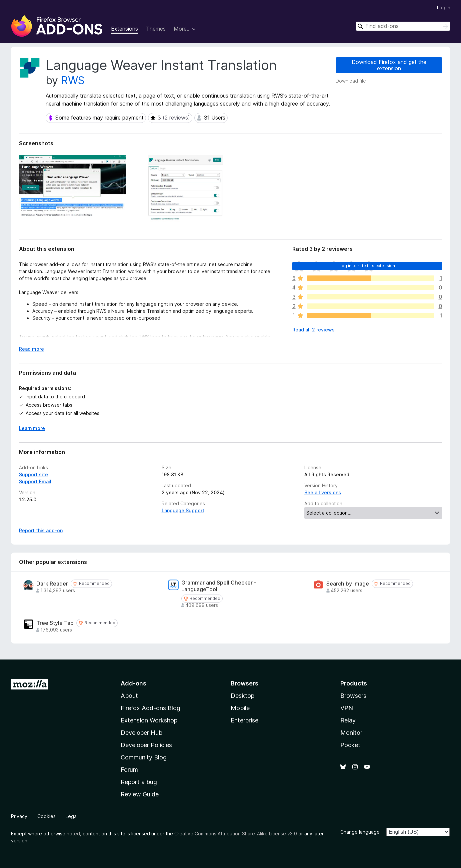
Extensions (124, 29)
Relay (348, 720)
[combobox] (403, 26)
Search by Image (348, 584)
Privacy (19, 816)
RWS (73, 80)
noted (73, 834)
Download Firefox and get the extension (389, 65)
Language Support (183, 510)
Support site (33, 474)
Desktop (242, 696)
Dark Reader (52, 584)
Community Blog (144, 757)
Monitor (351, 733)
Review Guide (140, 794)
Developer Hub (141, 733)
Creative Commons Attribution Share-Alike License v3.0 (236, 834)
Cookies (46, 816)
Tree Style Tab (55, 623)
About (129, 696)
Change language (360, 832)
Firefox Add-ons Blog (150, 708)
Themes (156, 29)
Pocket (350, 745)
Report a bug (139, 782)
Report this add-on (41, 530)
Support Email (35, 481)
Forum (129, 770)
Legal (72, 816)
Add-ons (133, 683)
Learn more (32, 428)
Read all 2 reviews (313, 330)
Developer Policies (146, 745)
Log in (444, 7)
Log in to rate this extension (367, 266)
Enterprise (244, 720)
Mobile (240, 708)
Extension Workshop (149, 720)
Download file (351, 81)
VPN (347, 708)
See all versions (323, 492)
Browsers (353, 696)
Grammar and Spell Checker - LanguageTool (219, 586)
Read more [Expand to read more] (31, 349)
